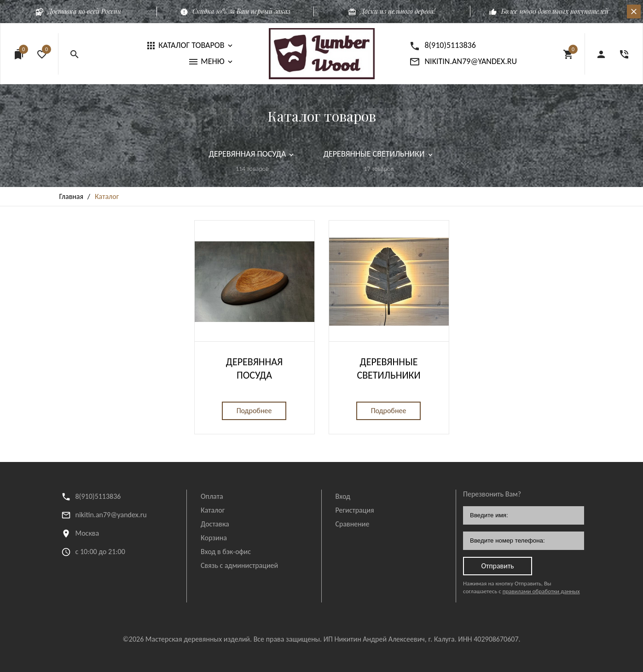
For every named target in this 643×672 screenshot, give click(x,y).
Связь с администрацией (239, 565)
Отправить (497, 566)
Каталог (213, 510)
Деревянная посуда (254, 368)
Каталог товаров (322, 116)
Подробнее (254, 411)
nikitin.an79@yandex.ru (111, 515)
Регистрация (355, 510)
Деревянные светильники (388, 368)
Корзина (214, 538)
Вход (343, 496)
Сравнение (353, 524)
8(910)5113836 (98, 496)
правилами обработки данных (541, 591)
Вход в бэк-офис (226, 552)
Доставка (215, 524)
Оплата (212, 496)
